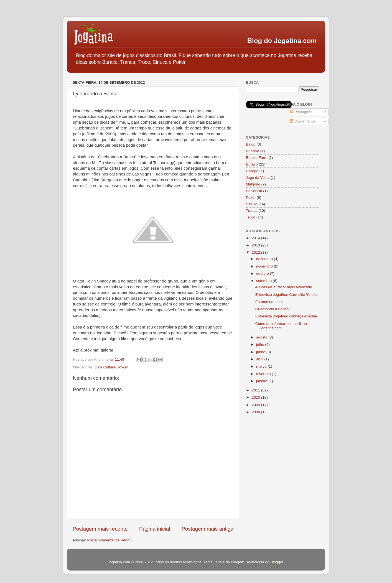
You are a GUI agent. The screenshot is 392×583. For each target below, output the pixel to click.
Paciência (254, 191)
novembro (265, 266)
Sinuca (252, 204)
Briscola (253, 151)
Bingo (251, 144)
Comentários (303, 121)
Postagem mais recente (100, 529)
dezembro (265, 259)
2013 (256, 245)
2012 (256, 252)
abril (260, 359)
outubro (263, 273)
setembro (264, 281)
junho (261, 352)
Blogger (277, 562)
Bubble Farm (257, 158)
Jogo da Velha (258, 178)
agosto (262, 337)
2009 (256, 405)
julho (261, 344)
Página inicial (155, 529)
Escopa (252, 171)
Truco (251, 217)
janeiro (262, 381)
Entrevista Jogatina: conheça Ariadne (286, 316)
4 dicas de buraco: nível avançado (284, 287)
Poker (123, 367)
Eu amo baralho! (269, 302)
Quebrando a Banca (272, 309)
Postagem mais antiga (208, 529)
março (262, 366)
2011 (256, 390)
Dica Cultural (105, 367)
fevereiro (264, 374)
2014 (256, 238)
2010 (256, 397)
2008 (256, 412)
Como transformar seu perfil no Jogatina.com (281, 326)
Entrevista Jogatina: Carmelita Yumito (287, 295)
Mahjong (253, 184)
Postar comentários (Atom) (110, 540)
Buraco (252, 164)
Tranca (252, 211)
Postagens (301, 112)
